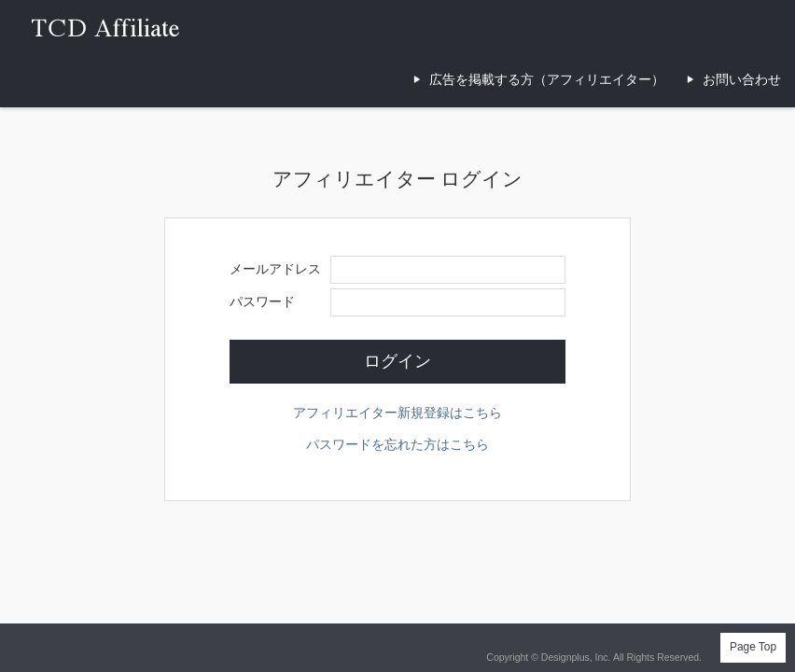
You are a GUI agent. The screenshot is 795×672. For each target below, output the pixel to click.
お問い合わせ (742, 79)
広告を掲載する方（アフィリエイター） (547, 79)
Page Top (753, 647)
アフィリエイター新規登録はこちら (397, 413)
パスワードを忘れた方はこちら (397, 444)
